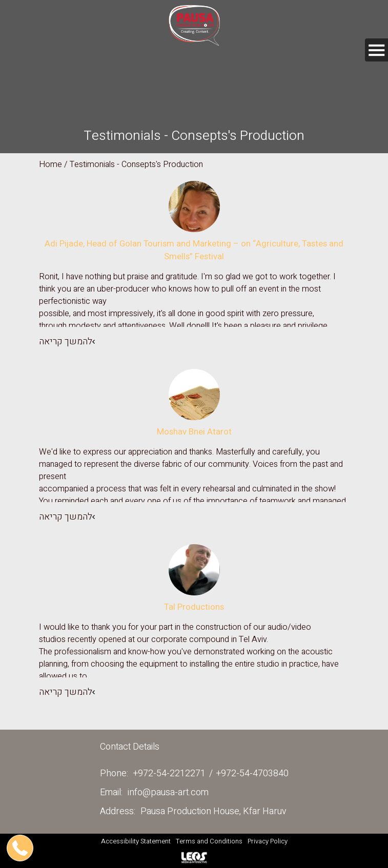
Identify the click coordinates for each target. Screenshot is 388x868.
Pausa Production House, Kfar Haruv (213, 811)
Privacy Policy (268, 841)
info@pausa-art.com (168, 792)
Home (50, 164)
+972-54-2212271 (169, 773)
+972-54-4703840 (252, 773)
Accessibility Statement (136, 841)
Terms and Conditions (209, 841)
